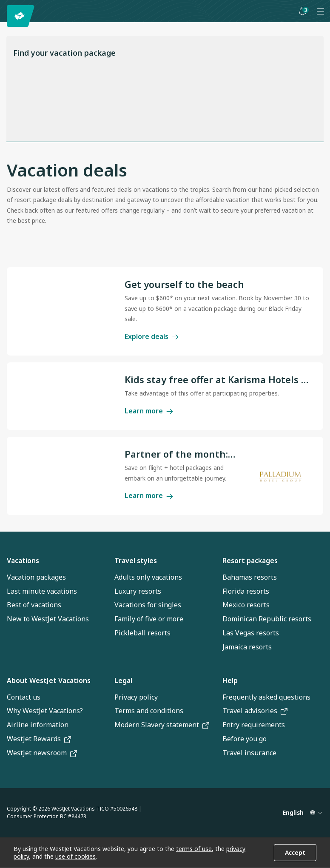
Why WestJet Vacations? (45, 711)
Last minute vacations (42, 591)
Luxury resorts (138, 591)
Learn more (149, 410)
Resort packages (250, 561)
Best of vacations (34, 605)
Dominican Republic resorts (267, 619)
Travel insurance (249, 753)
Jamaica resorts (247, 647)
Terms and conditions (149, 711)
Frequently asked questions (266, 697)
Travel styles (136, 561)
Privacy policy (136, 697)
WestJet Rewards (39, 739)
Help (230, 680)
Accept (295, 852)
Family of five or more (149, 619)
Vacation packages (36, 577)
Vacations (23, 561)
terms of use (194, 849)
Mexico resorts (246, 605)
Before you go (245, 739)
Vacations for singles (148, 605)
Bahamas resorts (250, 577)
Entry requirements (254, 725)
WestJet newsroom (42, 753)
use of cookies (75, 856)
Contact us (24, 697)
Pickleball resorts (142, 633)
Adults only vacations (148, 577)
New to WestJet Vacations (48, 619)
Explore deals (152, 336)
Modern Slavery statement (162, 725)
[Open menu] (320, 11)
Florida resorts (246, 591)
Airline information (38, 725)
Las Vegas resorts (251, 633)
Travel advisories (255, 711)
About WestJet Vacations (49, 680)
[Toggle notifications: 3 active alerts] (302, 11)
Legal (123, 680)
